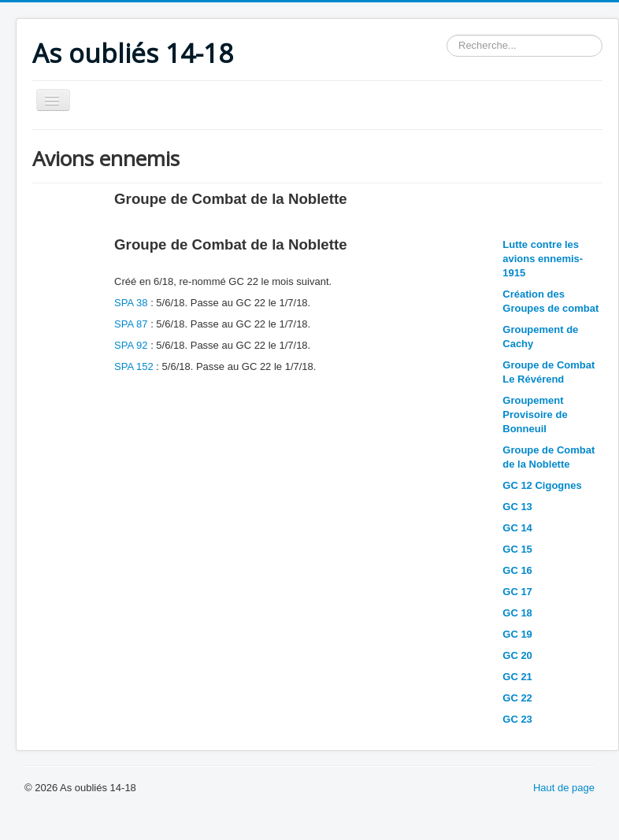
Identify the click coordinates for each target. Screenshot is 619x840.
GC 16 (517, 570)
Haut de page (564, 788)
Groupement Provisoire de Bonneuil (535, 414)
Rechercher (447, 35)
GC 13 (517, 507)
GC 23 (517, 719)
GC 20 (517, 655)
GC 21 (517, 677)
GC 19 (517, 634)
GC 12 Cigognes (542, 485)
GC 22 (517, 698)
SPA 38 (132, 303)
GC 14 (517, 528)
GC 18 (517, 613)
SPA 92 (131, 345)
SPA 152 (134, 366)
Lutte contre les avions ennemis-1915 (543, 259)
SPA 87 (131, 324)
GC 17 (517, 592)
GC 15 (517, 549)
